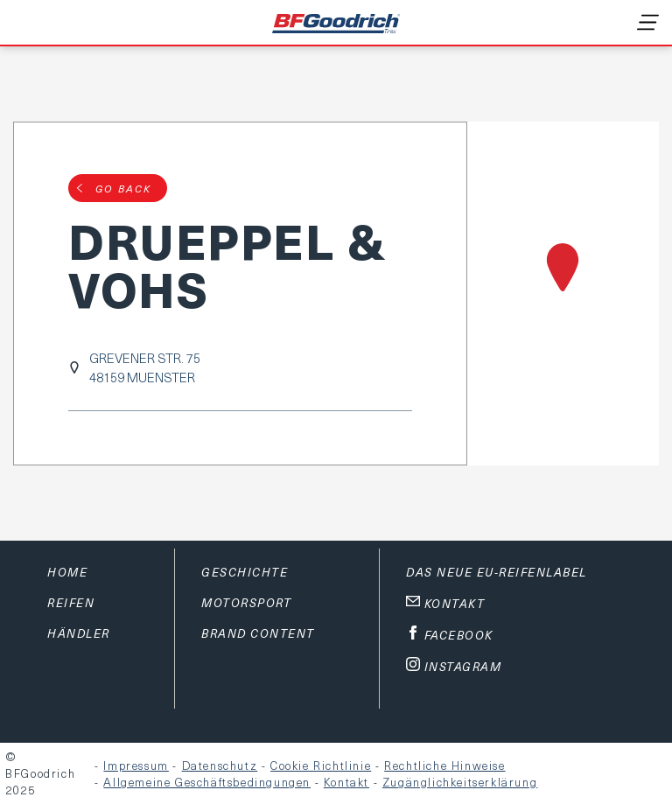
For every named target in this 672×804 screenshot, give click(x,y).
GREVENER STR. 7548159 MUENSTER (145, 367)
